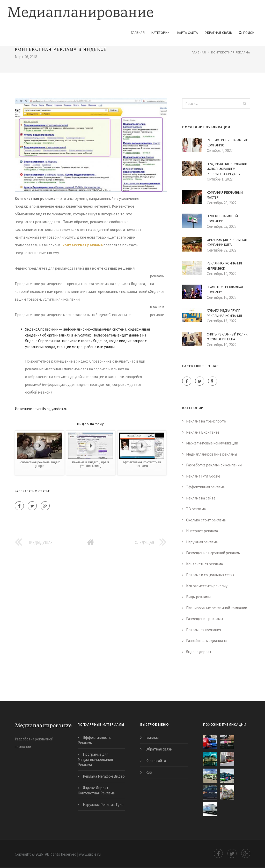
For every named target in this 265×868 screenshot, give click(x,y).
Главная (138, 32)
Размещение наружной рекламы (213, 552)
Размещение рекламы (204, 618)
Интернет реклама (202, 530)
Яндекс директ (199, 651)
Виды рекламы (198, 596)
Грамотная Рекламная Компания (225, 289)
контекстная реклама (83, 244)
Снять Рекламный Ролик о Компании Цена (227, 336)
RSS (149, 772)
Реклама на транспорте (206, 421)
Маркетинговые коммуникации (212, 443)
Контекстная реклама (231, 52)
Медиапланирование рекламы (211, 453)
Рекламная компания (204, 629)
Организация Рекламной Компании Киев (227, 242)
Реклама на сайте (201, 497)
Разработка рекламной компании (214, 464)
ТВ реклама (196, 508)
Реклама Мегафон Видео (104, 776)
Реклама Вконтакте (203, 431)
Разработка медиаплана (206, 640)
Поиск (246, 32)
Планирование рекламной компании (217, 607)
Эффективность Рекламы (94, 740)
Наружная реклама (202, 541)
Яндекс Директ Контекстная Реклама (96, 790)
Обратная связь (218, 32)
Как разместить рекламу (207, 585)
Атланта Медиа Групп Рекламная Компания (224, 313)
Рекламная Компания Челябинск (224, 265)
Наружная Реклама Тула (103, 804)
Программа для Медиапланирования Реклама (95, 759)
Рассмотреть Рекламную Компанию (228, 142)
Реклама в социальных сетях (210, 574)
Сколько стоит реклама (206, 519)
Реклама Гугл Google (203, 475)
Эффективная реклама (205, 486)
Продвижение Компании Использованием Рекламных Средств (227, 168)
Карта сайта (188, 32)
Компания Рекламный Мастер (225, 194)
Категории (161, 32)
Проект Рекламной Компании (222, 218)
